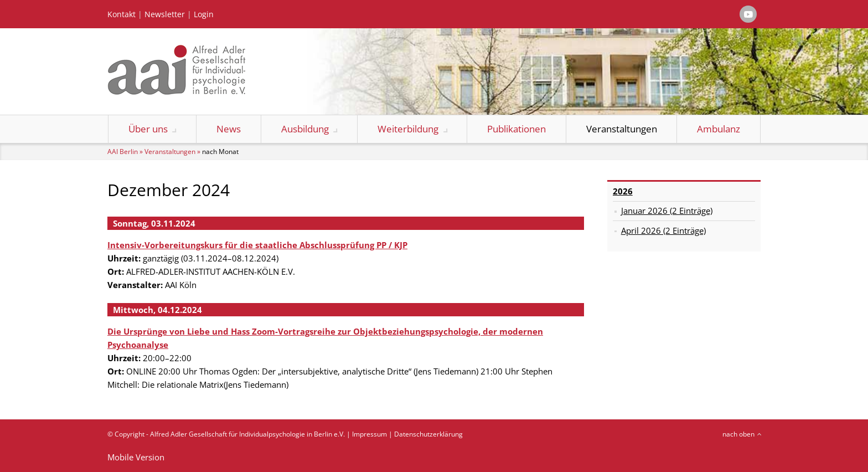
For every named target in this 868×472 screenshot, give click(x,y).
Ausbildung (305, 129)
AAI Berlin (123, 152)
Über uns (148, 129)
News (229, 129)
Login (204, 14)
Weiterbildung (408, 129)
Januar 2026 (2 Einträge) (667, 211)
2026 (623, 191)
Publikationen (516, 129)
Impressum (370, 434)
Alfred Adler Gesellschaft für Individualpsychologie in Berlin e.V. (247, 434)
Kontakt (122, 14)
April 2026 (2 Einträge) (663, 230)
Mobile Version (136, 457)
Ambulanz (719, 129)
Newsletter (165, 14)
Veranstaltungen (622, 129)
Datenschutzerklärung (428, 434)
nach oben (738, 434)
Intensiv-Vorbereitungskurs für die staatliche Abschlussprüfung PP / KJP (257, 245)
